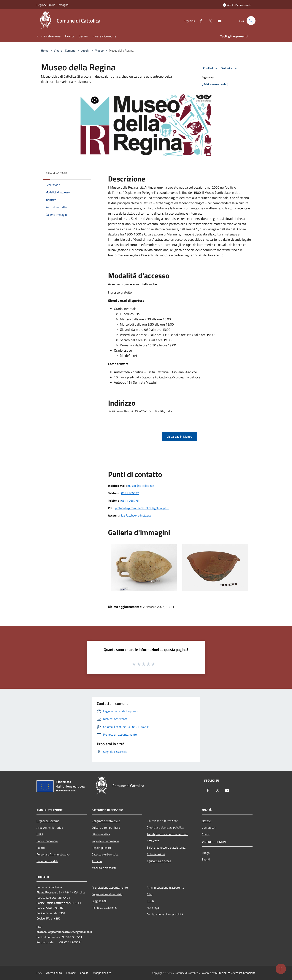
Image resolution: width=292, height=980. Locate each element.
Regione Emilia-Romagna (53, 5)
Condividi (211, 68)
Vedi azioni (230, 68)
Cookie (84, 973)
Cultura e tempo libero (106, 828)
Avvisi (206, 834)
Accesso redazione (244, 973)
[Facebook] (199, 21)
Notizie (206, 821)
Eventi (206, 859)
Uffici (40, 834)
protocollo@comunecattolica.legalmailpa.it (142, 508)
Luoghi (85, 50)
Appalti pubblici (101, 848)
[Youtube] (218, 21)
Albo (150, 894)
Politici (41, 848)
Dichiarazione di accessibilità (165, 914)
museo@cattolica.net (141, 486)
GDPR (150, 901)
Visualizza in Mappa (179, 436)
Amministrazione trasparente (165, 887)
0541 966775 (130, 501)
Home (45, 50)
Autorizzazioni (156, 854)
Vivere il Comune (65, 50)
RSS (39, 973)
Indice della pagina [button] (56, 173)
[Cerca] (251, 21)
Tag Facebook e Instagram (137, 515)
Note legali (154, 908)
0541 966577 (130, 493)
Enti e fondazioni (47, 841)
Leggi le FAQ (99, 901)
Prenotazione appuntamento (110, 887)
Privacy (71, 973)
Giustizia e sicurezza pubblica (165, 827)
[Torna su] (281, 969)
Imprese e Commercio (105, 841)
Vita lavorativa (101, 834)
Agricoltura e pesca (159, 861)
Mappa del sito (102, 973)
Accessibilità (54, 973)
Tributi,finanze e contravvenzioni (168, 834)
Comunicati (209, 828)
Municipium (223, 973)
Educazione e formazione (162, 821)
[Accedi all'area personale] (237, 5)
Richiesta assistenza (104, 908)
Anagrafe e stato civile (106, 821)
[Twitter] (209, 21)
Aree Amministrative (50, 828)
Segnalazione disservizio (107, 894)
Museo (99, 50)
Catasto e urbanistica (105, 854)
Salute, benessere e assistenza (166, 847)
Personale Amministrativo (53, 854)
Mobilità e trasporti (104, 868)
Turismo (97, 861)
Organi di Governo (48, 821)
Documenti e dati (47, 861)
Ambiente (153, 841)
